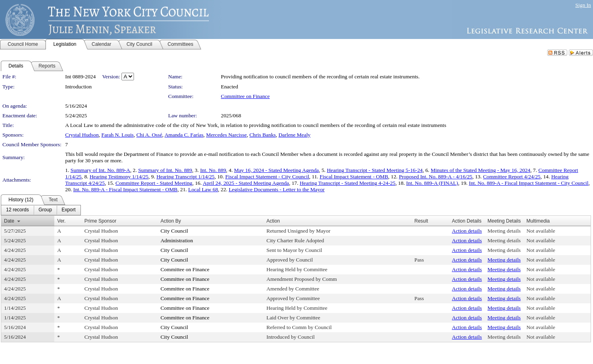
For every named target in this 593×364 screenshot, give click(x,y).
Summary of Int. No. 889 (165, 170)
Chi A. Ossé (149, 135)
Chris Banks (263, 135)
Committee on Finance (245, 96)
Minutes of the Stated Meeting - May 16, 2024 (480, 170)
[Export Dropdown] (69, 210)
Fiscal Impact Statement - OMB (354, 177)
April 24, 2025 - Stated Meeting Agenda (246, 183)
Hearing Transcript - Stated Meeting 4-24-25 (348, 183)
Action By (171, 221)
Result (421, 221)
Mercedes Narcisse (226, 135)
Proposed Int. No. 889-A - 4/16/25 (435, 177)
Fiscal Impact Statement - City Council (267, 177)
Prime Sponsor (100, 221)
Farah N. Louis (117, 135)
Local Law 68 (203, 189)
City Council (174, 231)
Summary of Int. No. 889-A (100, 170)
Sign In (583, 5)
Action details (467, 231)
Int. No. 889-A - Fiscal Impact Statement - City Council (528, 183)
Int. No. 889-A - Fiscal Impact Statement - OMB (125, 189)
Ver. (61, 221)
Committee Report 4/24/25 (512, 177)
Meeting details (504, 231)
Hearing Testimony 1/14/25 (119, 177)
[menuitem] (18, 210)
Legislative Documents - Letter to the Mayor (276, 189)
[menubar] (41, 210)
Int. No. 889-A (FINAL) (432, 183)
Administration (177, 240)
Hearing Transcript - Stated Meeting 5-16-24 (375, 170)
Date (9, 221)
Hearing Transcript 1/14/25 (185, 177)
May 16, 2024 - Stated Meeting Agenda (277, 170)
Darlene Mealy (294, 135)
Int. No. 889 (213, 170)
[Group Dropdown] (45, 210)
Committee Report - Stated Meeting (154, 183)
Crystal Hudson (82, 135)
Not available (540, 231)
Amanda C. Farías (184, 135)
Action (273, 221)
